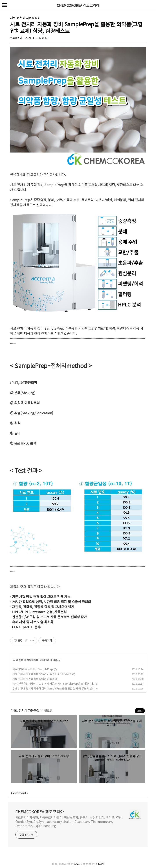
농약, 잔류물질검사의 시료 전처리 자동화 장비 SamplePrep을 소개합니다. (53, 683)
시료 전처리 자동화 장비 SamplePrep (33, 679)
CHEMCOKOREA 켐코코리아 (40, 811)
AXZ (76, 864)
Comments (20, 793)
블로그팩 (100, 864)
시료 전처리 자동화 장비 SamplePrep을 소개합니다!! (42, 674)
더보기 (140, 711)
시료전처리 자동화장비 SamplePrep (33, 669)
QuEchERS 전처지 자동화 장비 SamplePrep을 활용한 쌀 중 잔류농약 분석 (53, 688)
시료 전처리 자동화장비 (25, 18)
